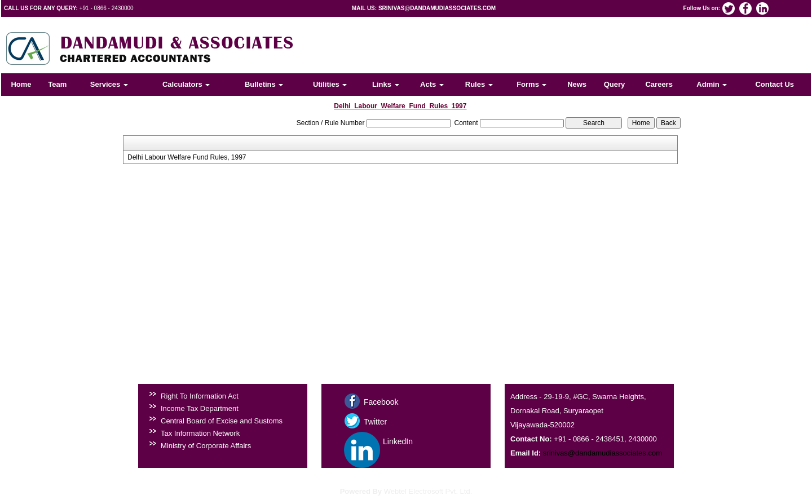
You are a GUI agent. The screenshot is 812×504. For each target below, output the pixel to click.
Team (57, 84)
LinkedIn (398, 441)
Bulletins (264, 84)
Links (386, 84)
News (577, 84)
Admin (712, 84)
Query (615, 84)
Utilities (330, 84)
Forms (531, 84)
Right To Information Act (200, 396)
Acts (432, 84)
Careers (659, 84)
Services (109, 84)
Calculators (186, 84)
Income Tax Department (200, 408)
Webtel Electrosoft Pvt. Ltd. (428, 491)
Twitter (375, 422)
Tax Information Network (200, 433)
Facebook (381, 402)
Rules (479, 84)
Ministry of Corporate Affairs (206, 446)
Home (21, 84)
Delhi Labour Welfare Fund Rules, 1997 (187, 157)
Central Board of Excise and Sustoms (222, 421)
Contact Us (775, 84)
